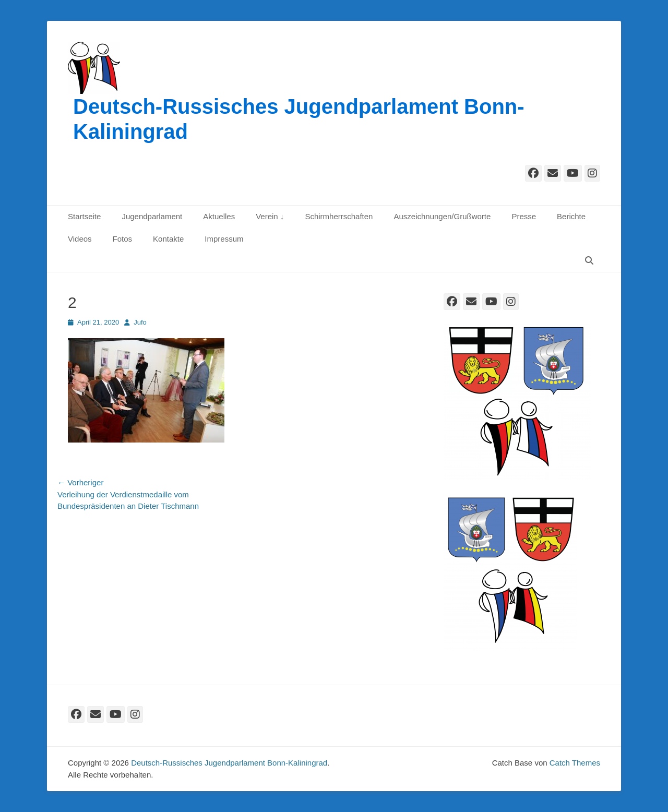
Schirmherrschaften (339, 216)
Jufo (140, 322)
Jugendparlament (152, 216)
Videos (80, 239)
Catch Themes (575, 763)
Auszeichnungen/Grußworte (442, 216)
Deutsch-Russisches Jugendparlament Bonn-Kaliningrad (229, 763)
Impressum (224, 239)
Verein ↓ (270, 216)
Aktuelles (219, 216)
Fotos (123, 239)
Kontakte (168, 239)
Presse (524, 216)
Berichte (571, 216)
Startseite (84, 216)
